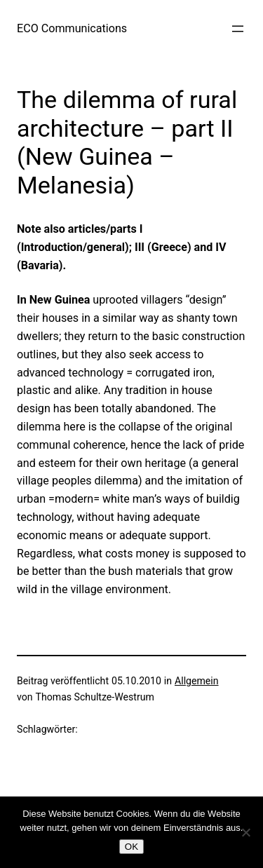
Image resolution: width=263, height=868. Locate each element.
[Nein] (245, 832)
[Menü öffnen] (238, 29)
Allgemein (197, 681)
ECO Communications (72, 28)
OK (131, 847)
